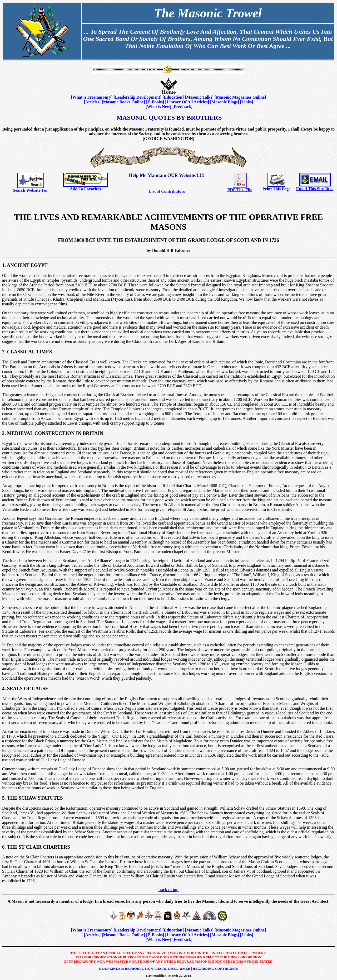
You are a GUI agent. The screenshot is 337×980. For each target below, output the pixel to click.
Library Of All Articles (187, 102)
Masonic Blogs (224, 102)
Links (247, 102)
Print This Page (276, 189)
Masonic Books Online (123, 102)
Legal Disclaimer (173, 969)
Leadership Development (138, 97)
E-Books (155, 102)
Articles (92, 102)
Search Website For (31, 190)
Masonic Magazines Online (240, 97)
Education (173, 97)
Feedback (182, 107)
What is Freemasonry (92, 97)
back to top (168, 890)
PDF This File (240, 190)
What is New (158, 107)
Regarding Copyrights (215, 969)
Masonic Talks (199, 97)
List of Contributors (167, 191)
